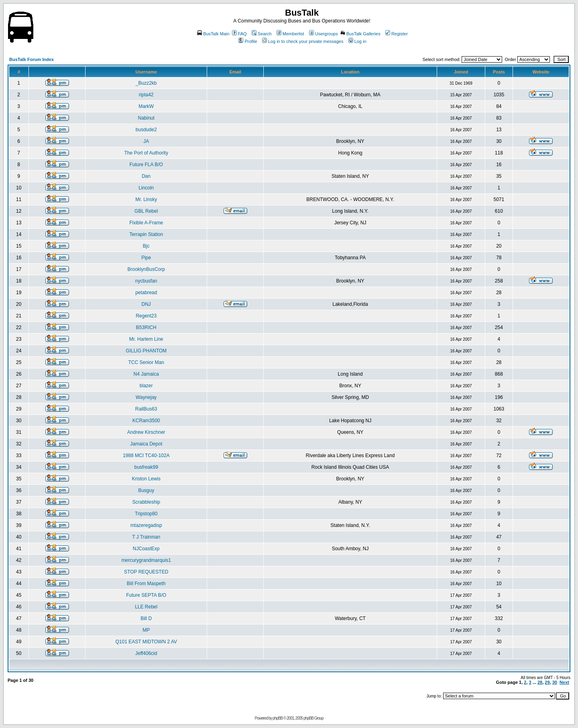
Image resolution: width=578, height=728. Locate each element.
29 (547, 682)
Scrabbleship (146, 502)
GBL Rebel (146, 211)
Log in (357, 41)
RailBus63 (146, 409)
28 (540, 682)
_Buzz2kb (146, 83)
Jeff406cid (146, 653)
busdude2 (146, 130)
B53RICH (146, 327)
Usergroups (324, 34)
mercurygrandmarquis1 (146, 560)
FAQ (239, 34)
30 (555, 682)
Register (397, 34)
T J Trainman (146, 537)
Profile (248, 41)
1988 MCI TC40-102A (146, 456)
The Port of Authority (146, 153)
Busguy (146, 490)
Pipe (146, 258)
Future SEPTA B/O (146, 595)
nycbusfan (146, 281)
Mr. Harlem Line (146, 339)
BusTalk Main (213, 34)
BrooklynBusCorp (146, 269)
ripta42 (146, 95)
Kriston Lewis (146, 479)
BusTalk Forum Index (32, 59)
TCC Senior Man (146, 362)
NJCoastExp (146, 549)
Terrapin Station (146, 234)
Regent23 (146, 316)
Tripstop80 (146, 514)
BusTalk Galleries (360, 34)
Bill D (146, 618)
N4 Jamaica (146, 374)
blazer (146, 386)
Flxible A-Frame (146, 223)
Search (262, 34)
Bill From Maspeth (146, 584)
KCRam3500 (146, 421)
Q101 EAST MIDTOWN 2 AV (146, 642)
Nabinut (146, 118)
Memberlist (290, 34)
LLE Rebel (146, 607)
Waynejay (146, 397)
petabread (146, 293)
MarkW (146, 106)
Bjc (146, 246)
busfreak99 (146, 467)
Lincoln (146, 188)
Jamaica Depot (146, 444)
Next (564, 682)
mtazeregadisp (146, 525)
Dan (146, 176)
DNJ (146, 304)
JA (146, 141)
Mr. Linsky (146, 199)
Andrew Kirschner (146, 432)
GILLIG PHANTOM (146, 351)
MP (146, 630)
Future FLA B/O (146, 165)
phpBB (278, 718)
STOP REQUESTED (146, 572)
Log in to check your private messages (303, 41)
